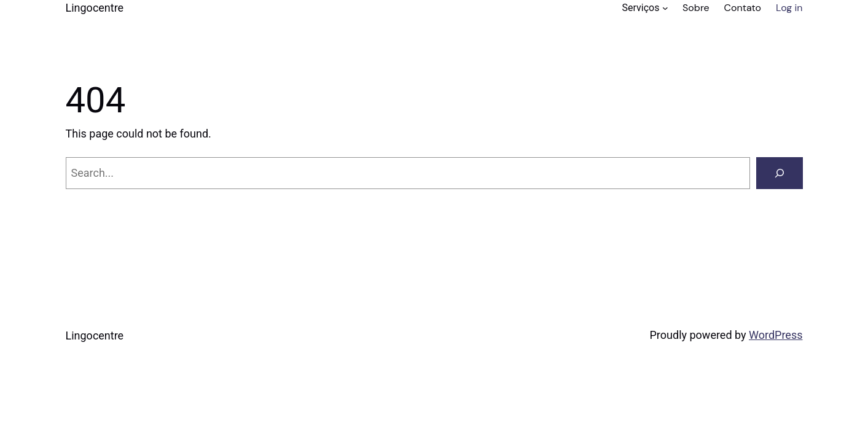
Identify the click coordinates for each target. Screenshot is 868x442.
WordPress (776, 335)
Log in (789, 8)
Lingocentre (95, 8)
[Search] (780, 173)
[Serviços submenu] (665, 8)
